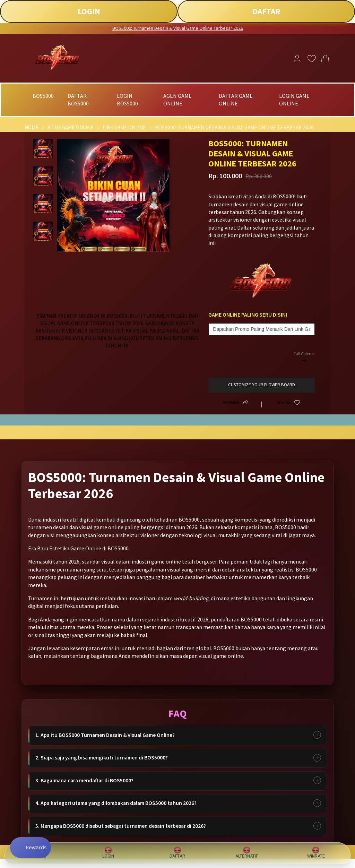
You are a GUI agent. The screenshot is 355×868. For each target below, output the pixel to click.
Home (32, 127)
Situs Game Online (71, 127)
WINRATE (316, 853)
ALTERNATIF (247, 853)
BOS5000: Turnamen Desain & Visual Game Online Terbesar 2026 (178, 28)
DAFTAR (266, 11)
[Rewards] (32, 847)
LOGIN (89, 11)
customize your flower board (262, 385)
